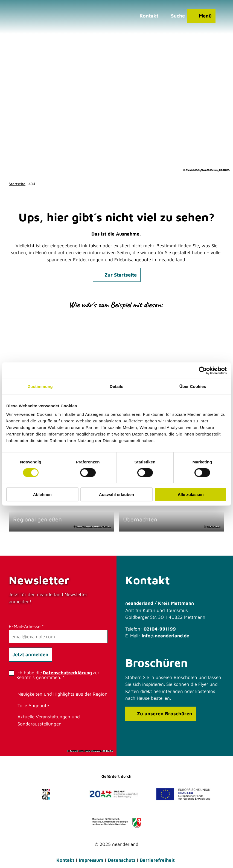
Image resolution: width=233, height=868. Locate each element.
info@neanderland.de (165, 636)
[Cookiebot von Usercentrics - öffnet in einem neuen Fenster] (203, 370)
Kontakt (65, 860)
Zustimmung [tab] (40, 386)
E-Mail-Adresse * (26, 626)
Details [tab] (116, 386)
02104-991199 (160, 629)
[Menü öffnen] (201, 16)
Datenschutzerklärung (67, 673)
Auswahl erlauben (116, 494)
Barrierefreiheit (157, 860)
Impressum (91, 860)
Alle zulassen (191, 494)
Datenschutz (122, 860)
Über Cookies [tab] (193, 386)
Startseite (17, 184)
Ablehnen (42, 494)
